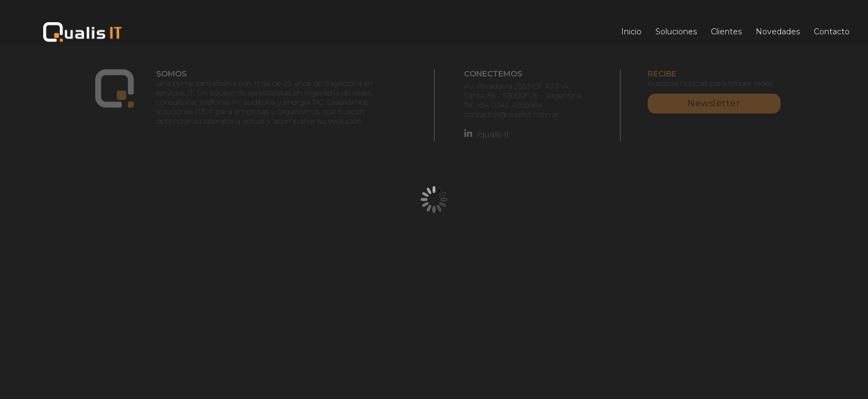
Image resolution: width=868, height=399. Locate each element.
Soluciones (676, 32)
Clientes (726, 32)
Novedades (778, 32)
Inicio (631, 32)
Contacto (832, 32)
